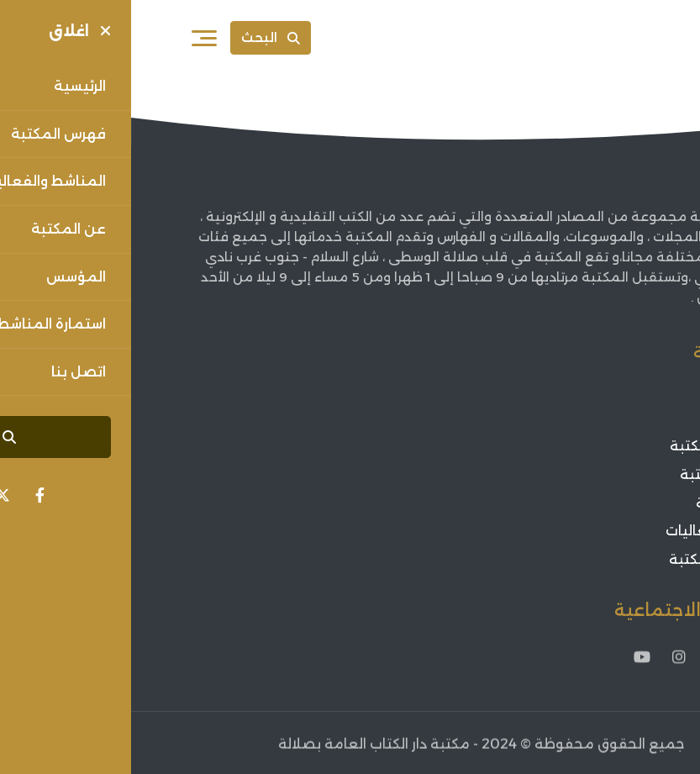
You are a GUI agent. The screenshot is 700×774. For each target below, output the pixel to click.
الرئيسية (615, 390)
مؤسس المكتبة (589, 447)
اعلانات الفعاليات (587, 531)
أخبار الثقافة (603, 503)
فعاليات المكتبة (589, 559)
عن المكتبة (604, 418)
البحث (139, 37)
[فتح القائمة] (73, 38)
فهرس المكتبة (595, 474)
